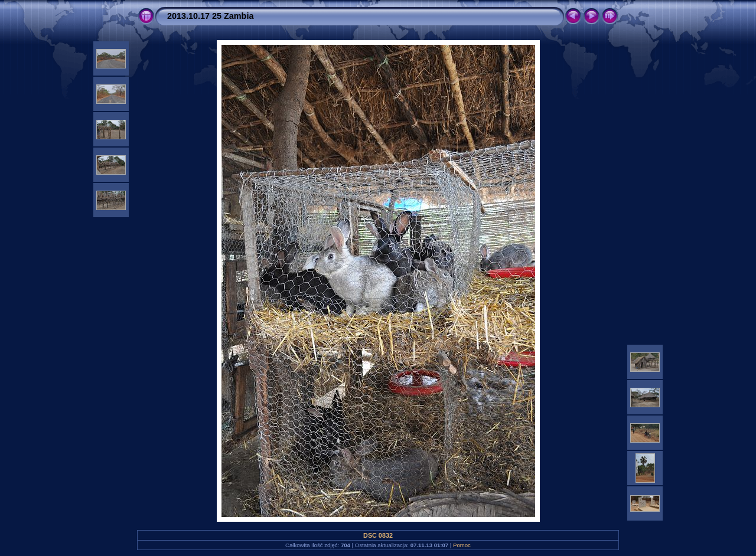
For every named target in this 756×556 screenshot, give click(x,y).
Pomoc (462, 545)
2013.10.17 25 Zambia (210, 16)
